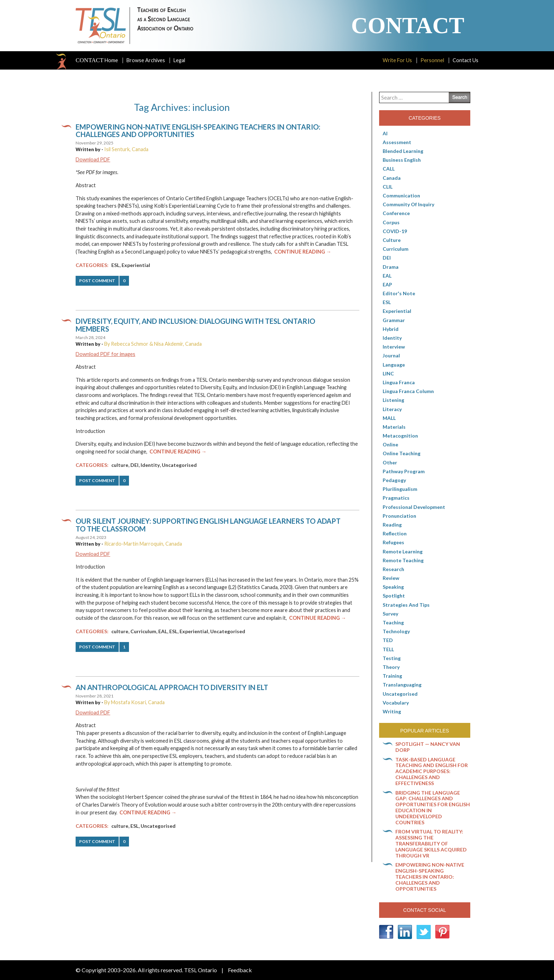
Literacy (392, 409)
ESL (115, 265)
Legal (179, 60)
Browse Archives (146, 60)
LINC (388, 373)
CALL (389, 169)
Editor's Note (399, 293)
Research (393, 569)
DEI (134, 465)
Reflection (395, 533)
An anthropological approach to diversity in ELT (172, 687)
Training (392, 676)
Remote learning (403, 551)
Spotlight (394, 596)
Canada (392, 178)
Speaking (393, 587)
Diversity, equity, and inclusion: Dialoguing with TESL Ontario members (195, 325)
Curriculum (143, 631)
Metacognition (400, 436)
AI (385, 133)
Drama (391, 267)
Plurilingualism (400, 489)
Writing (392, 711)
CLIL (388, 187)
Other (390, 462)
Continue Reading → (303, 252)
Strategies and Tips (406, 605)
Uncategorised (179, 465)
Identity (150, 465)
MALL (389, 418)
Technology (396, 631)
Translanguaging (402, 685)
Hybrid (391, 329)
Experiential (136, 265)
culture (120, 465)
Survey (390, 614)
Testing (392, 658)
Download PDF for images (105, 354)
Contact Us (465, 60)
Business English (402, 160)
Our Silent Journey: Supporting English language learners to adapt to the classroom (208, 525)
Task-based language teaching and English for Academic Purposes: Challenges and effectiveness (432, 771)
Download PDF (93, 159)
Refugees (393, 542)
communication (401, 195)
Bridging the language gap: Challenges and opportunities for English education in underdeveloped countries (433, 807)
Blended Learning (403, 151)
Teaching (393, 622)
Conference (396, 213)
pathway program (404, 471)
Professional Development (414, 507)
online (390, 444)
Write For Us (397, 60)
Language (394, 365)
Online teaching (402, 453)
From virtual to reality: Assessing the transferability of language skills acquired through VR (431, 843)
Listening (393, 400)
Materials (394, 427)
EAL (163, 631)
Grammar (394, 320)
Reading (392, 525)
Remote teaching (403, 560)
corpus (391, 222)
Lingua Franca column (408, 391)
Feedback (240, 970)
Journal (391, 355)
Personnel (432, 60)
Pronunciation (399, 516)
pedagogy (394, 480)
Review (391, 578)
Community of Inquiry (408, 204)
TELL (388, 649)
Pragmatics (396, 498)
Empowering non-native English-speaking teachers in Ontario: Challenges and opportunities (198, 131)
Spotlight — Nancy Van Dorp (428, 747)
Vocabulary (396, 703)
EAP (387, 284)
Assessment (397, 142)
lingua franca (399, 382)
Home (97, 60)
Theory (391, 667)
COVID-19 (395, 231)
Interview (394, 347)
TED (388, 640)
